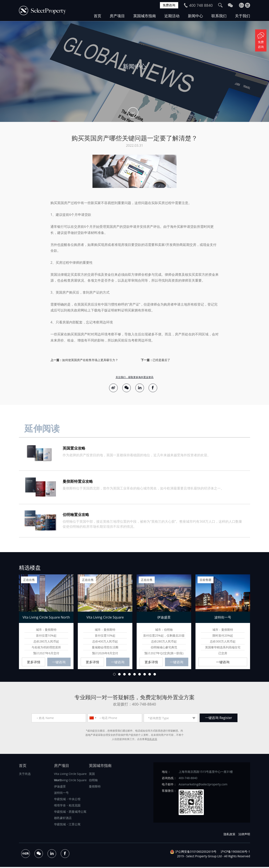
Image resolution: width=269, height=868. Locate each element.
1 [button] (114, 675)
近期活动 (172, 16)
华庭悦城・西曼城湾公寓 (70, 812)
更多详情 (34, 663)
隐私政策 (152, 740)
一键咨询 (59, 663)
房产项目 (117, 16)
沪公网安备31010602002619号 (196, 853)
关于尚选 (25, 775)
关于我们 (243, 16)
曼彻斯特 (95, 787)
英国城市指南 (145, 16)
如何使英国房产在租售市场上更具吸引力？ (90, 360)
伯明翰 (93, 781)
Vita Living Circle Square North (70, 775)
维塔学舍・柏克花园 (67, 806)
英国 (92, 775)
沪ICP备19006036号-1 (235, 853)
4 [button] (129, 675)
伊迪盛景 (60, 787)
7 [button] (145, 675)
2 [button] (119, 675)
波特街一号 (61, 793)
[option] (134, 71)
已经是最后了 (161, 360)
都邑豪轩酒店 (63, 819)
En (242, 5)
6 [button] (140, 675)
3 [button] (124, 675)
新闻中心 (195, 16)
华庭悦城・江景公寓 (67, 825)
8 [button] (150, 675)
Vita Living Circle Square (70, 781)
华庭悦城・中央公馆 (67, 800)
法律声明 (244, 835)
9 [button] (155, 675)
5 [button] (134, 675)
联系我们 (219, 16)
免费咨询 (169, 5)
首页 (98, 16)
